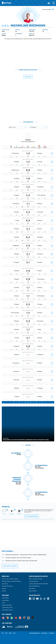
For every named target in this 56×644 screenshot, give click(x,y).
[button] (3, 26)
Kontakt (4, 591)
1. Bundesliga (5, 598)
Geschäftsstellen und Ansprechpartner (12, 581)
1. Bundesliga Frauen (7, 607)
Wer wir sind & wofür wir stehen (10, 579)
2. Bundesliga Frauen (7, 610)
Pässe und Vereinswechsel (36, 579)
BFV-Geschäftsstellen (34, 586)
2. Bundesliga (5, 600)
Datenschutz (44, 633)
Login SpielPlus (33, 591)
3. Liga (3, 603)
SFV (3, 633)
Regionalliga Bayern (7, 605)
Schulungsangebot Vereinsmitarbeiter (39, 584)
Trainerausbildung (34, 581)
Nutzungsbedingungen (34, 633)
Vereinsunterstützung (7, 586)
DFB (6, 633)
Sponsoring (5, 584)
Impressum (52, 633)
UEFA (10, 633)
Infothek (4, 588)
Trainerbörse (32, 588)
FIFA (14, 633)
